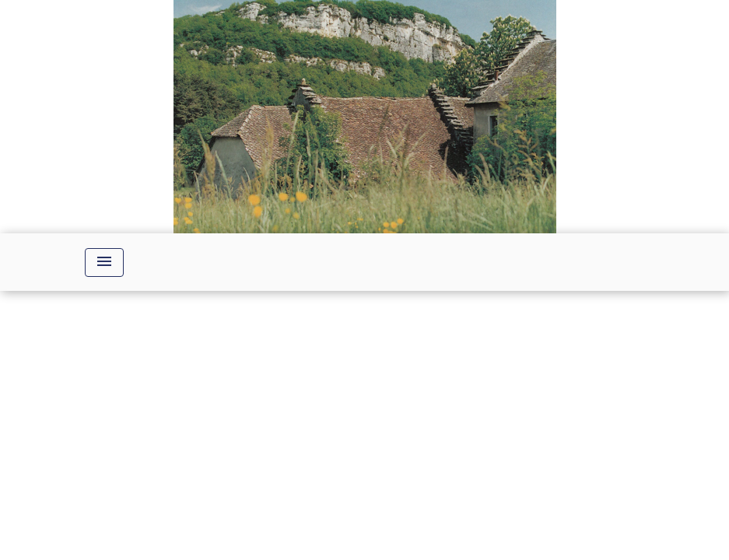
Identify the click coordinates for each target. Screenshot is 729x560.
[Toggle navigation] (104, 262)
